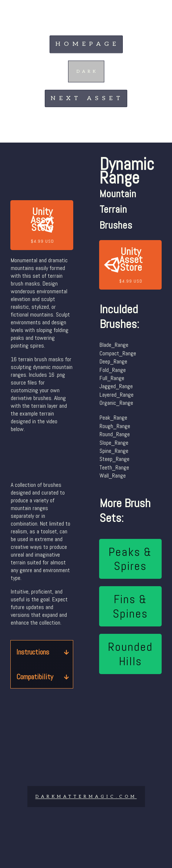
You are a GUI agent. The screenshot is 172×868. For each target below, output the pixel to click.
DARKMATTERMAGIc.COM (86, 797)
